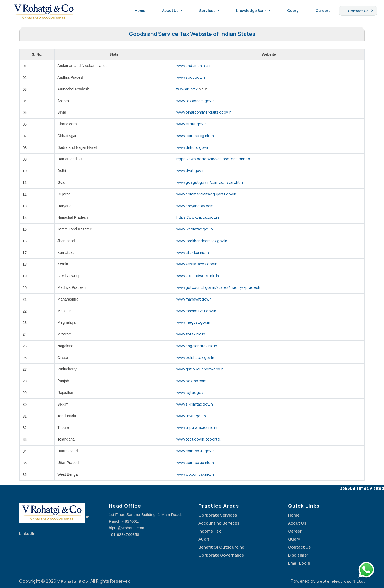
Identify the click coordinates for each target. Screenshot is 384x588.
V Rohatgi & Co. (73, 581)
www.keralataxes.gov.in (197, 264)
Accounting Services (219, 523)
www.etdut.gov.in (191, 124)
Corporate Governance (221, 555)
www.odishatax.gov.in (195, 357)
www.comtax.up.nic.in (195, 463)
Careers (323, 11)
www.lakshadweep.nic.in (198, 276)
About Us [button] (171, 11)
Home (140, 11)
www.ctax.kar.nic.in (193, 252)
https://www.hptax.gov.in (198, 217)
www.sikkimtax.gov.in (195, 404)
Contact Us (358, 11)
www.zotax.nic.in (191, 334)
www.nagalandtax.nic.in (197, 346)
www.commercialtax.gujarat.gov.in (206, 194)
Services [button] (208, 11)
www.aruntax (187, 89)
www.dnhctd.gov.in (193, 147)
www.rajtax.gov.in (191, 392)
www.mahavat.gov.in (194, 299)
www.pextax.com (191, 381)
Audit (204, 539)
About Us (297, 523)
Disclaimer (298, 555)
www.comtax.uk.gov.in (195, 451)
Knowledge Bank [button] (252, 11)
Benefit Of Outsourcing (221, 547)
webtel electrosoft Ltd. (341, 581)
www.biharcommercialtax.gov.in (204, 112)
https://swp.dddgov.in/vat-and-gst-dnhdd (213, 159)
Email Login (299, 563)
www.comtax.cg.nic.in (195, 136)
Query (293, 11)
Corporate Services (218, 515)
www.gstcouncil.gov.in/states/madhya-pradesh (218, 287)
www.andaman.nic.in (194, 65)
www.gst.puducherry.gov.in (200, 369)
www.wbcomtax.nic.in (195, 474)
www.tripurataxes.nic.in (197, 427)
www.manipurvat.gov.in (196, 311)
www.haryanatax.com (195, 206)
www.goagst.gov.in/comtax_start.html (210, 182)
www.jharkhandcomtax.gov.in (202, 241)
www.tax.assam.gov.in (195, 101)
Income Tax (210, 531)
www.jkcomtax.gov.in (195, 229)
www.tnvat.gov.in (191, 416)
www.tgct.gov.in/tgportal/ (199, 439)
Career (295, 531)
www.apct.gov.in (191, 77)
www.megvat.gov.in (193, 322)
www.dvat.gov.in (190, 171)
